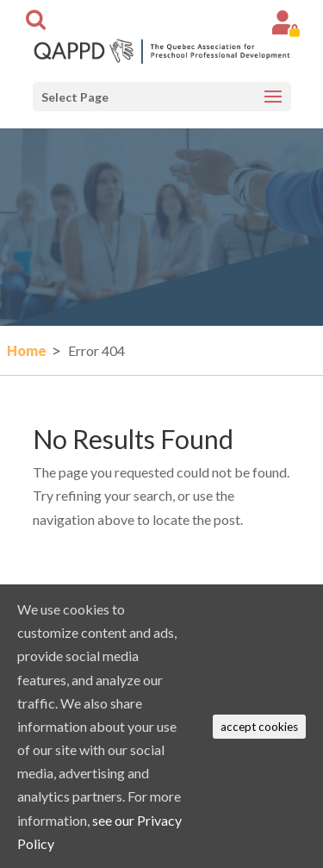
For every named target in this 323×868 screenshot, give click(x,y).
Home (27, 350)
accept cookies (259, 727)
